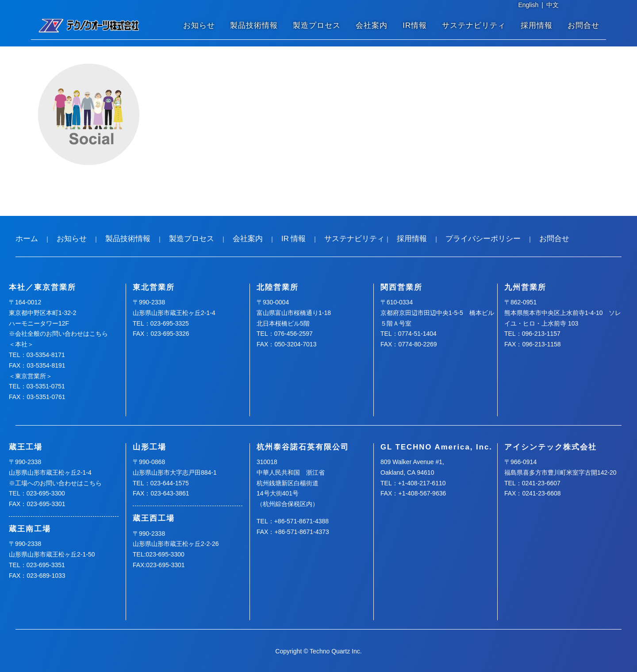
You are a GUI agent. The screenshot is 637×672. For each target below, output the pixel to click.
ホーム (27, 239)
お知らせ (199, 25)
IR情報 (415, 25)
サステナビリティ (474, 25)
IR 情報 (294, 239)
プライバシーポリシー (483, 239)
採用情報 (537, 25)
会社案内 (372, 25)
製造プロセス (317, 25)
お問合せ (583, 25)
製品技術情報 (254, 25)
